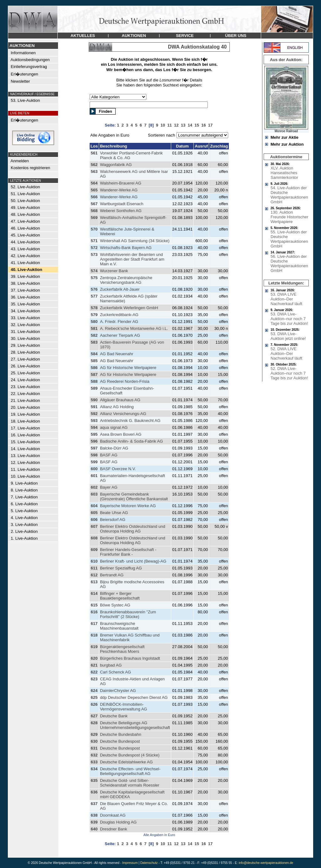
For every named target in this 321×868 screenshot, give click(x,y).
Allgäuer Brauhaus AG (120, 400)
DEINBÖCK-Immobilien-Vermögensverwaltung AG (124, 707)
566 (94, 197)
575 (94, 278)
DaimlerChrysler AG (118, 691)
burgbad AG (111, 665)
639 (94, 822)
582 (94, 335)
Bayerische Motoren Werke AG (128, 506)
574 (94, 271)
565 (94, 190)
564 (94, 183)
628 (94, 723)
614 (94, 593)
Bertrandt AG (112, 575)
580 (94, 322)
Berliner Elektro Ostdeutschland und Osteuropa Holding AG (133, 529)
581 (94, 328)
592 (94, 414)
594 (94, 427)
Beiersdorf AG (113, 520)
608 (94, 538)
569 (94, 218)
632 (94, 755)
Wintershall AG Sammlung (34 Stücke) (135, 241)
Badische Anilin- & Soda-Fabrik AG (132, 441)
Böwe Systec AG (115, 605)
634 (94, 769)
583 (94, 342)
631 (94, 748)
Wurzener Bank (114, 271)
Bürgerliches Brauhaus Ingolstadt (130, 658)
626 (94, 704)
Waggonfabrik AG (116, 165)
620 (94, 658)
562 (94, 165)
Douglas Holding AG (118, 822)
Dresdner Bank (114, 829)
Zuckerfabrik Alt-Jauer (120, 289)
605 (94, 513)
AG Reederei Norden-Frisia (125, 381)
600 (94, 469)
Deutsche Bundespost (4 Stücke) (130, 755)
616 (94, 612)
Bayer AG (109, 487)
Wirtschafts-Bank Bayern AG (126, 248)
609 (94, 550)
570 (94, 229)
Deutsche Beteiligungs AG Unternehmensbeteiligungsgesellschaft (135, 725)
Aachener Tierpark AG (120, 335)
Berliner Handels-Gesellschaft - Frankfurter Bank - (128, 552)
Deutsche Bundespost (120, 741)
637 (94, 804)
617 (94, 624)
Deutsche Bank (114, 716)
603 (94, 494)
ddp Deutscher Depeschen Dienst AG (134, 697)
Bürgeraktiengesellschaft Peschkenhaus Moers (122, 649)
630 (94, 741)
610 (94, 561)
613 (94, 582)
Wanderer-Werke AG (119, 190)
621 (94, 665)
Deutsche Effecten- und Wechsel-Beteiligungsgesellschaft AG (130, 771)
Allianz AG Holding (117, 407)
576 (94, 289)
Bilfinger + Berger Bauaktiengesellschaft (120, 596)
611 (94, 568)
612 (94, 575)
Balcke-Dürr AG (114, 448)
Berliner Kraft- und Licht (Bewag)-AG (133, 561)
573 (94, 255)
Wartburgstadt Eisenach (122, 204)
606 (94, 520)
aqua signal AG (114, 427)
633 (94, 762)
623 (94, 679)
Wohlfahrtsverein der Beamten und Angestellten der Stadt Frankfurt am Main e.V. (132, 259)
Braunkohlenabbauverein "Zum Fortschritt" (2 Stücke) (128, 614)
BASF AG (109, 455)
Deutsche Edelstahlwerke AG (126, 762)
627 (94, 716)
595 (94, 434)
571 (94, 241)
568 (94, 211)
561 (94, 153)
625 (94, 697)
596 (94, 441)
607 (94, 526)
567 (94, 204)
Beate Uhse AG (114, 513)
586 (94, 368)
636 (94, 792)
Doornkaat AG (113, 815)
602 (94, 487)
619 (94, 647)
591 (94, 407)
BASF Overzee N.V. (118, 469)
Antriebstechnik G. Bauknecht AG (130, 421)
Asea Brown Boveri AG (121, 434)
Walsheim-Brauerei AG (121, 183)
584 (94, 354)
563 (94, 172)
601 (94, 476)
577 (94, 296)
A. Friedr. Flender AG (119, 322)
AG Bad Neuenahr (117, 354)
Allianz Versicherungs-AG (123, 414)
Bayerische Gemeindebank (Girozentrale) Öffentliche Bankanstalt (134, 496)
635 (94, 780)
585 (94, 361)
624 (94, 691)
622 (94, 672)
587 (94, 374)
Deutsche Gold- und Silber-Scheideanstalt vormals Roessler (130, 783)
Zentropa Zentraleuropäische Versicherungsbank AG (126, 280)
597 (94, 448)
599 (94, 462)
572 (94, 248)
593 (94, 421)
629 (94, 734)
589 (94, 388)
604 (94, 506)
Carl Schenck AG (116, 672)
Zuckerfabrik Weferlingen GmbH (129, 308)
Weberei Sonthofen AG (121, 211)
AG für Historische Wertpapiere (128, 368)
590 (94, 400)
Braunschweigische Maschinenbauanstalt (119, 626)
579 (94, 315)
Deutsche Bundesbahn (121, 734)
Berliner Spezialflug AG (121, 568)
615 (94, 605)
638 (94, 815)
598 (94, 455)
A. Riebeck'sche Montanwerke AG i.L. (134, 328)
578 (94, 308)
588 (94, 381)
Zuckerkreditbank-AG (119, 315)
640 (94, 829)
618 (94, 635)
